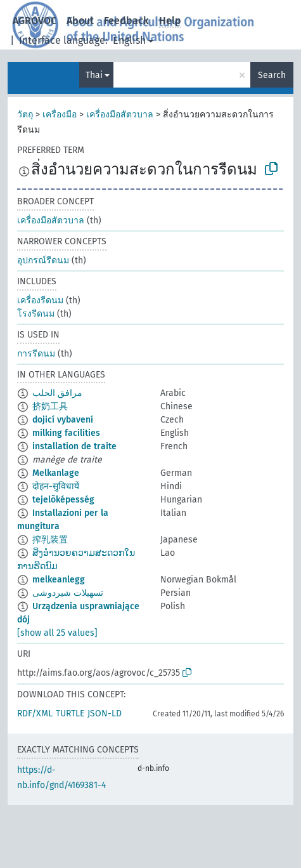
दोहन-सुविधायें (56, 486)
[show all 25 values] (57, 633)
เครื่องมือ (60, 115)
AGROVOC (35, 21)
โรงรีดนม (36, 314)
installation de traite (74, 446)
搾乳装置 (50, 540)
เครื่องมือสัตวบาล (120, 115)
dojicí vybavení (63, 420)
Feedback (126, 21)
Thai (94, 75)
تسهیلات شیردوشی (68, 593)
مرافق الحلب (57, 393)
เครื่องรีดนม (40, 300)
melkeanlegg (59, 580)
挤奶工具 (50, 406)
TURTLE (70, 713)
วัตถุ (25, 115)
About (80, 21)
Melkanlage (56, 473)
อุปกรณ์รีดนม (43, 260)
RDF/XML (35, 713)
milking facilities (66, 433)
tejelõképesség (63, 500)
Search (272, 75)
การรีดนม (36, 354)
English (129, 40)
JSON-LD (105, 713)
